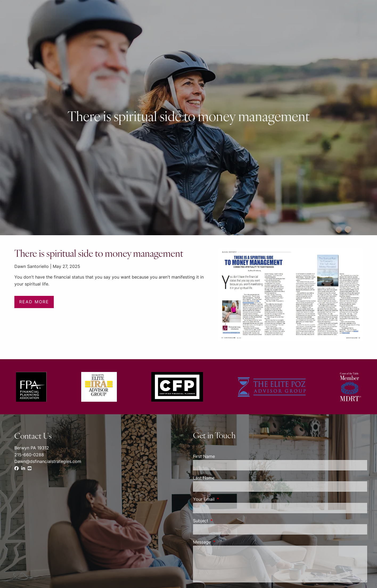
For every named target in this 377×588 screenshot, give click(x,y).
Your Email (226, 499)
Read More (34, 302)
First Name (204, 456)
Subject (222, 521)
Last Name (204, 478)
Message (224, 542)
